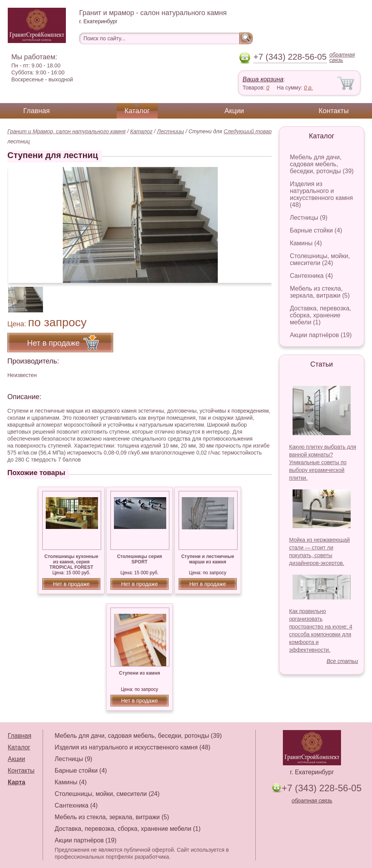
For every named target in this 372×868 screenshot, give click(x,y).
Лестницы (170, 131)
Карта (16, 782)
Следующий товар (248, 131)
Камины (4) (306, 243)
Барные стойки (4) (316, 230)
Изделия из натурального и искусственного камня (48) (321, 194)
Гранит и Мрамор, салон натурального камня (66, 131)
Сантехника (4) (311, 276)
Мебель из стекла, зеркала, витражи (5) (320, 292)
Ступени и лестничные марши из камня (208, 559)
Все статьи (342, 661)
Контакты (334, 111)
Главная (37, 111)
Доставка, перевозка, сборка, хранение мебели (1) (320, 315)
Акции (234, 111)
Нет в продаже (71, 584)
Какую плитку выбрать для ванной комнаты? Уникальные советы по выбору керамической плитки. (323, 462)
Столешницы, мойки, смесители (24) (320, 259)
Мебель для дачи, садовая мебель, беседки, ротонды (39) (322, 164)
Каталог (137, 111)
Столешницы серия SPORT (139, 559)
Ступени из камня (139, 673)
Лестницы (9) (309, 218)
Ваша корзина (263, 79)
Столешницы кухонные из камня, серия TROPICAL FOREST (71, 562)
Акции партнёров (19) (321, 335)
